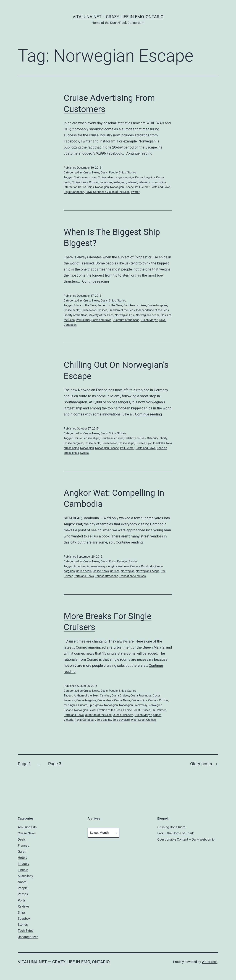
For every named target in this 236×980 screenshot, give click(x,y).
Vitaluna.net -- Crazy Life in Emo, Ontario (118, 17)
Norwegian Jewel (85, 710)
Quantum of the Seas (126, 320)
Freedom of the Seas (122, 310)
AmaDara (80, 566)
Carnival (105, 696)
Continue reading (139, 153)
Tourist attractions (106, 576)
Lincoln (23, 870)
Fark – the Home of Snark (176, 833)
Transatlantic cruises (132, 576)
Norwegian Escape (122, 187)
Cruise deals (72, 310)
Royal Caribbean (74, 192)
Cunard (83, 705)
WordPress (210, 962)
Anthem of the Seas (110, 305)
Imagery (24, 864)
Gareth (23, 852)
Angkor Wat (115, 566)
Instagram (120, 182)
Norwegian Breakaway (133, 705)
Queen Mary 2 (149, 320)
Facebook (106, 182)
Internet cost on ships (152, 182)
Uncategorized (28, 937)
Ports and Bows (161, 187)
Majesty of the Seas (101, 315)
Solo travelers (121, 720)
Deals (104, 172)
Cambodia (148, 566)
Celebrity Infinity (157, 438)
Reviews (122, 561)
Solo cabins (104, 720)
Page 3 (55, 764)
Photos (23, 894)
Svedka (85, 453)
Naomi (23, 882)
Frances (23, 845)
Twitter (135, 192)
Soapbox (24, 918)
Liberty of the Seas (76, 315)
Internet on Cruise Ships (79, 187)
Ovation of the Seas (110, 710)
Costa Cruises (120, 696)
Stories (132, 172)
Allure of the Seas (85, 305)
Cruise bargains (145, 177)
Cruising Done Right (171, 827)
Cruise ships (126, 443)
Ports (112, 561)
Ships (122, 172)
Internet (133, 182)
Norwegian (102, 187)
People (113, 172)
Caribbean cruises (85, 177)
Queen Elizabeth (123, 715)
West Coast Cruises (143, 720)
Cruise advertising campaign (116, 177)
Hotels (22, 858)
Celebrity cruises (135, 438)
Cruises (94, 182)
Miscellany (25, 876)
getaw (99, 705)
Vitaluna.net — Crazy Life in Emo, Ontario (64, 962)
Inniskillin (159, 443)
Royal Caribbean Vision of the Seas (107, 192)
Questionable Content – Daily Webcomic (186, 839)
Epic (149, 443)
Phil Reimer (142, 187)
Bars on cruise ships (87, 438)
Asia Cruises (132, 566)
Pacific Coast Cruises (137, 710)
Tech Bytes (26, 931)
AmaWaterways (97, 566)
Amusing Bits (27, 827)
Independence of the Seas (152, 310)
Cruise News (91, 172)
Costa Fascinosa (141, 696)
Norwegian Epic (125, 315)
